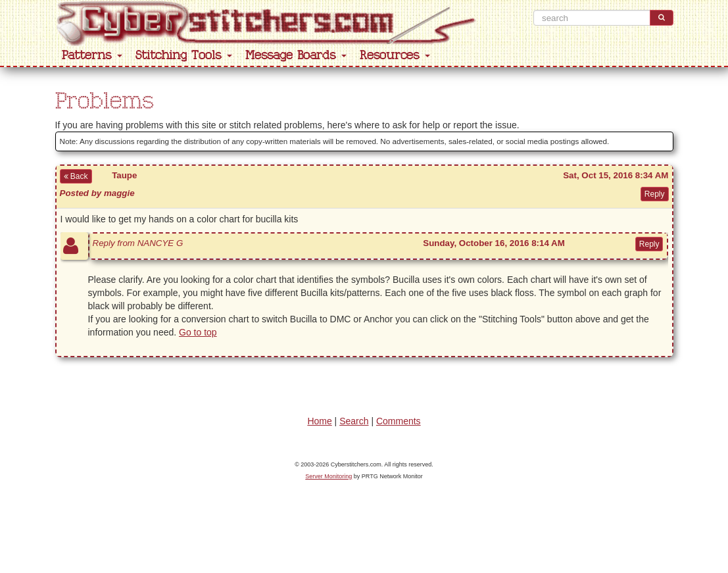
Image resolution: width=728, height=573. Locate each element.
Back (76, 176)
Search (354, 421)
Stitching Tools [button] (184, 56)
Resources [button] (395, 56)
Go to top (198, 332)
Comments (399, 421)
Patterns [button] (92, 56)
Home (319, 421)
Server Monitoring (328, 476)
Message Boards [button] (296, 56)
